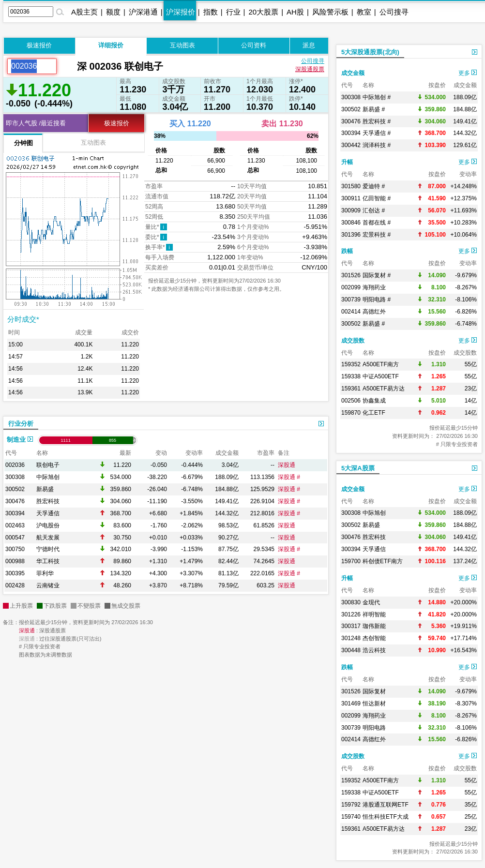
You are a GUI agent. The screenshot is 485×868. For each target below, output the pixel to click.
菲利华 (45, 573)
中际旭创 (48, 477)
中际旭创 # (377, 97)
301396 (351, 235)
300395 (15, 573)
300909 (351, 210)
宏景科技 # (377, 235)
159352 (351, 364)
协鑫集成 (374, 401)
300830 (351, 602)
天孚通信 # (377, 133)
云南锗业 (48, 585)
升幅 (347, 162)
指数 (211, 12)
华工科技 (48, 561)
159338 (351, 376)
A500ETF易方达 (384, 389)
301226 (351, 614)
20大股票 (263, 12)
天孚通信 (48, 513)
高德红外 (374, 312)
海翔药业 (374, 287)
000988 (15, 561)
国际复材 (374, 691)
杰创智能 (374, 638)
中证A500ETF (381, 376)
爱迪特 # (374, 186)
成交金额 (353, 73)
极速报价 (39, 45)
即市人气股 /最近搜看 (36, 123)
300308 (15, 477)
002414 (351, 312)
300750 (15, 549)
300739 (351, 299)
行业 (233, 12)
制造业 (20, 440)
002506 (351, 401)
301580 (351, 186)
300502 (15, 489)
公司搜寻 (394, 12)
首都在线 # (377, 223)
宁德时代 (48, 549)
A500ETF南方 (381, 364)
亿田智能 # (377, 198)
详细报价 (111, 45)
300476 (15, 501)
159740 (351, 817)
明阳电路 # (377, 299)
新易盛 (45, 489)
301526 (351, 275)
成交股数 (353, 341)
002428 (15, 585)
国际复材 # (377, 275)
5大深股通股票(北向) (370, 52)
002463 (15, 525)
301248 (351, 638)
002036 (15, 465)
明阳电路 (374, 728)
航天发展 (48, 538)
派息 (309, 45)
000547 (15, 538)
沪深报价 (181, 12)
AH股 (295, 12)
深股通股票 (310, 69)
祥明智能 (374, 614)
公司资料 (254, 45)
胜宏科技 (48, 501)
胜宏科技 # (377, 121)
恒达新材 (374, 703)
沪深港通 (143, 12)
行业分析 (21, 424)
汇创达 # (374, 210)
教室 (364, 12)
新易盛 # (374, 109)
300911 (351, 198)
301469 (351, 703)
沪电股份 (48, 525)
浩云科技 (374, 650)
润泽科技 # (377, 145)
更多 (468, 73)
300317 (351, 626)
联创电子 (48, 465)
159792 (351, 805)
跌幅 (347, 251)
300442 (351, 145)
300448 (351, 650)
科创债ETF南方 (383, 561)
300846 (351, 223)
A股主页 (84, 12)
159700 (351, 561)
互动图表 (182, 45)
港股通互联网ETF (386, 805)
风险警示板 (330, 12)
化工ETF (374, 413)
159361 (351, 389)
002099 (351, 287)
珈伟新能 (374, 626)
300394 (15, 513)
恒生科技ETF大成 (386, 817)
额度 (113, 12)
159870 (351, 413)
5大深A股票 (358, 468)
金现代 (371, 602)
